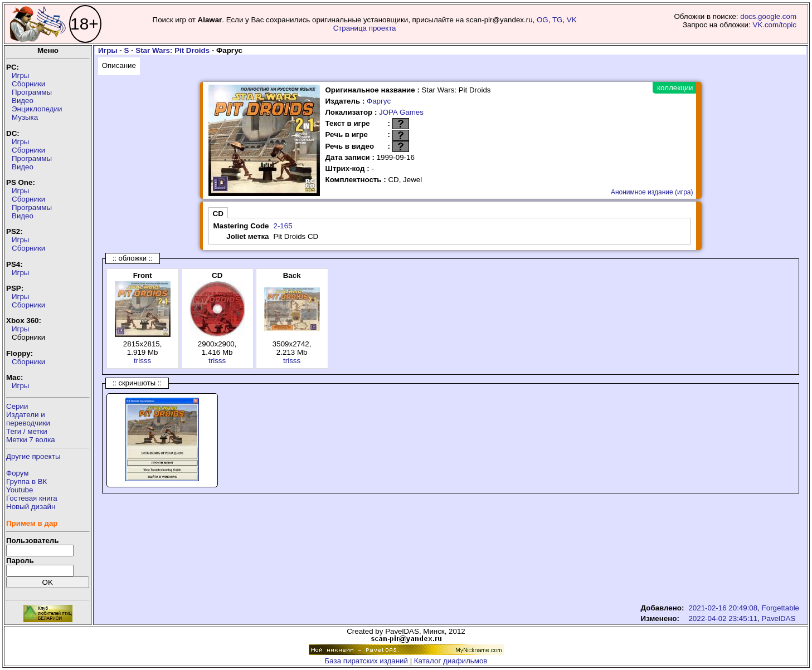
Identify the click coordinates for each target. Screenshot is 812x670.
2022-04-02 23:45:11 (723, 618)
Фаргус (379, 101)
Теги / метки (27, 431)
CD (218, 214)
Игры (20, 75)
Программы (32, 92)
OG (543, 20)
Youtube (20, 490)
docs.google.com (768, 16)
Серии (17, 406)
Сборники (28, 84)
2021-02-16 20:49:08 (723, 608)
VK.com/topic (774, 25)
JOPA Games (401, 112)
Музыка (25, 117)
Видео (23, 101)
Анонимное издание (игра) (652, 192)
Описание (119, 65)
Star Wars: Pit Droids (172, 50)
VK (572, 20)
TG (558, 20)
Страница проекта (365, 28)
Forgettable (781, 608)
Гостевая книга (32, 498)
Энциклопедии (37, 109)
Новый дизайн (31, 507)
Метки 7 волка (31, 440)
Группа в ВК (26, 481)
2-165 (283, 226)
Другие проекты (33, 456)
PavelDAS (779, 618)
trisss (142, 361)
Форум (18, 473)
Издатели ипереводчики (28, 419)
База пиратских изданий (366, 661)
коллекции (675, 88)
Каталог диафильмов (451, 661)
